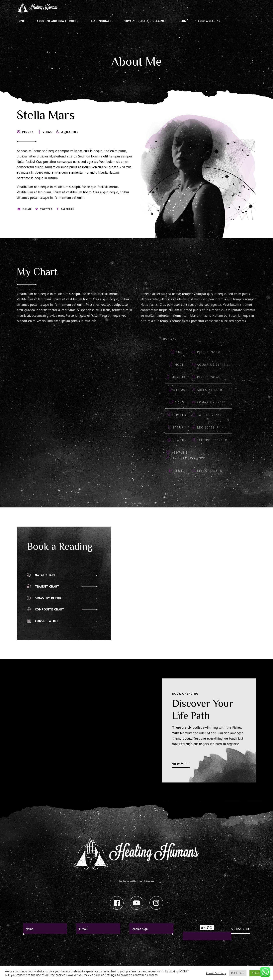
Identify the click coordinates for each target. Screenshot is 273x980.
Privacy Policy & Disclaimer (145, 21)
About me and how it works (58, 21)
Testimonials (101, 21)
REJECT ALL (238, 973)
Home (21, 21)
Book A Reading (209, 21)
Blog (182, 21)
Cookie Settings (216, 973)
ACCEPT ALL (259, 973)
